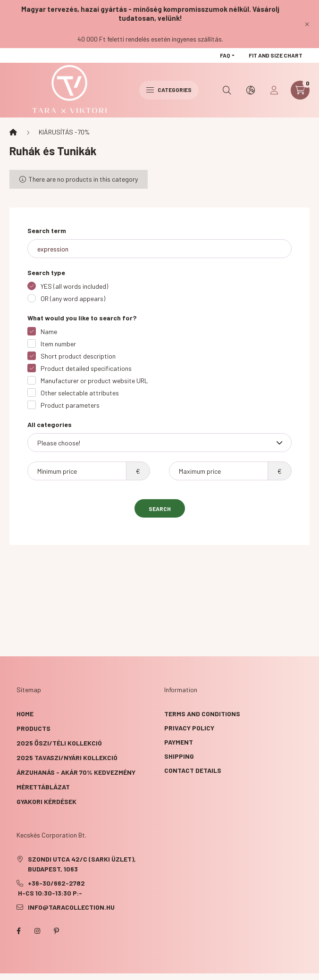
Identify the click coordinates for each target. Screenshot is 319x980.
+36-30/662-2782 (56, 883)
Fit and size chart (276, 55)
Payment (179, 742)
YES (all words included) (74, 286)
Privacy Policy (189, 728)
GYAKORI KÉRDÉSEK (46, 801)
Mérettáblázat (43, 787)
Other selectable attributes (80, 393)
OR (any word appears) (73, 298)
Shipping (179, 756)
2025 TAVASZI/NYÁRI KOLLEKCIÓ (67, 758)
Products (34, 728)
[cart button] (300, 90)
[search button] (227, 90)
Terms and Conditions (202, 714)
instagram (37, 931)
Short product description (78, 356)
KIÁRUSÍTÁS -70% (64, 132)
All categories (50, 424)
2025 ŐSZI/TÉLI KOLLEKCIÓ (59, 743)
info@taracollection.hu (71, 907)
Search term (47, 230)
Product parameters (70, 405)
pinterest (56, 931)
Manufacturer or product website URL (94, 381)
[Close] (307, 24)
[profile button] (274, 90)
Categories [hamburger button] (169, 90)
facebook (18, 931)
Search (160, 509)
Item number (58, 344)
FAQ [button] (225, 55)
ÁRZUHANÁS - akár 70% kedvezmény (76, 772)
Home (25, 714)
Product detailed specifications (86, 368)
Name (49, 331)
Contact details (193, 770)
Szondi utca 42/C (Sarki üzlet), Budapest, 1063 (82, 864)
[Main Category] (13, 132)
